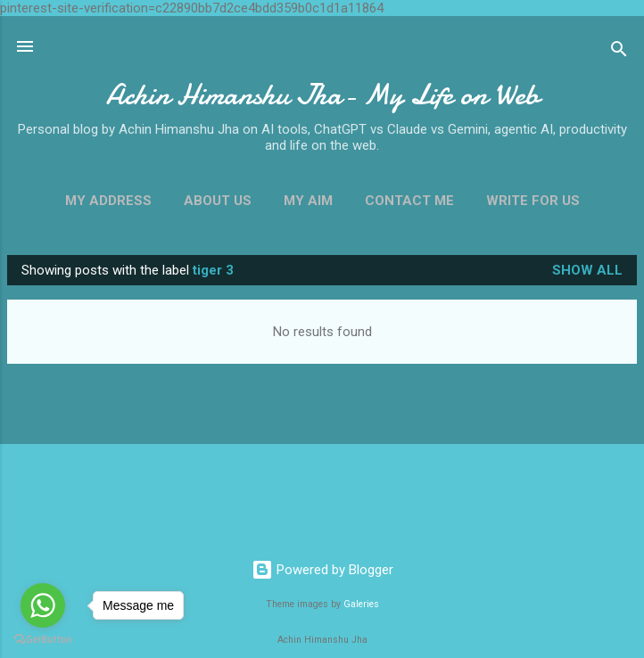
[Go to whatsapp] (43, 605)
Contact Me (409, 201)
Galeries (361, 604)
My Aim (308, 201)
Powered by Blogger (322, 570)
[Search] (619, 52)
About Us (218, 201)
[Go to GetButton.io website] (43, 640)
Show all (587, 270)
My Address (108, 201)
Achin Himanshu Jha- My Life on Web (322, 95)
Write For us (533, 201)
